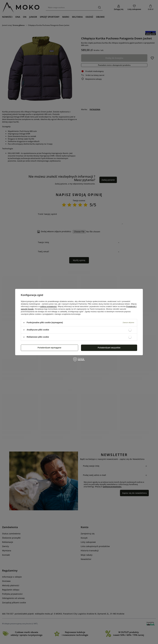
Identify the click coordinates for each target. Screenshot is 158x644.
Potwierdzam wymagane (49, 348)
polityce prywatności (49, 306)
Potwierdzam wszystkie (109, 348)
